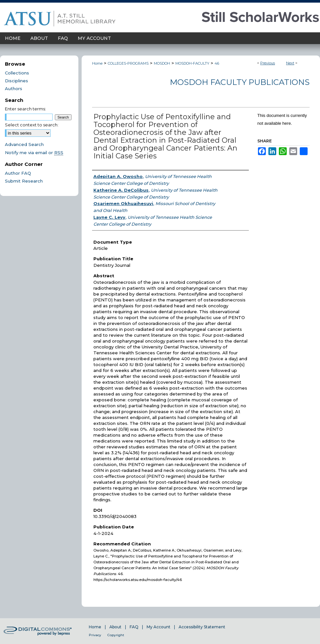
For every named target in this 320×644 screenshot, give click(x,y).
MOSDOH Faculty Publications (240, 82)
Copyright (116, 635)
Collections (17, 73)
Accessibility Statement (202, 627)
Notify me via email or (34, 153)
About (115, 627)
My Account (159, 627)
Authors (14, 89)
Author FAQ (18, 173)
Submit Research (24, 181)
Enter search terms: (25, 109)
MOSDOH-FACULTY (192, 63)
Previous (268, 63)
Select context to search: (32, 125)
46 (217, 63)
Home (97, 63)
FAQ (134, 627)
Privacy (95, 635)
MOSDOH (162, 63)
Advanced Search (24, 144)
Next (290, 63)
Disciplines (16, 81)
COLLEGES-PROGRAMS (128, 63)
